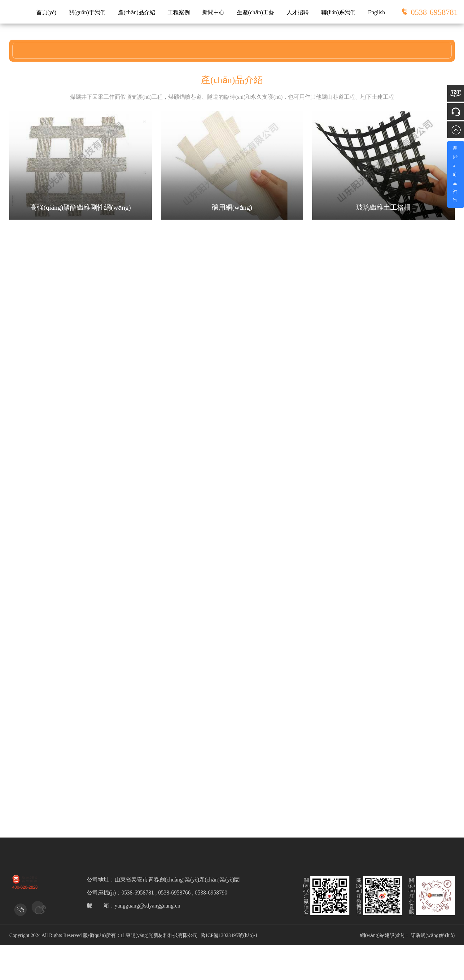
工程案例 (179, 12)
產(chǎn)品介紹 (137, 12)
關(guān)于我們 (87, 12)
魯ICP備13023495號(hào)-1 (229, 935)
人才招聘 (298, 12)
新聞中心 (213, 12)
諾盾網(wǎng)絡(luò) (433, 935)
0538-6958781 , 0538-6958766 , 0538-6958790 (174, 893)
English (376, 12)
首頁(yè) (46, 12)
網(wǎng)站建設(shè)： (385, 935)
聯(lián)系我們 (338, 12)
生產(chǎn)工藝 (256, 12)
